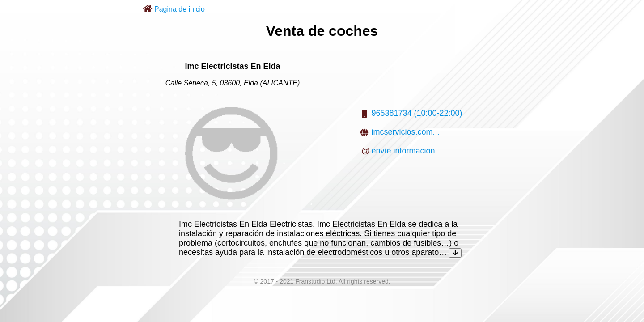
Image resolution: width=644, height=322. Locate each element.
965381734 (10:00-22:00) (417, 113)
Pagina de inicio (180, 9)
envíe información (403, 151)
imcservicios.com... (405, 132)
